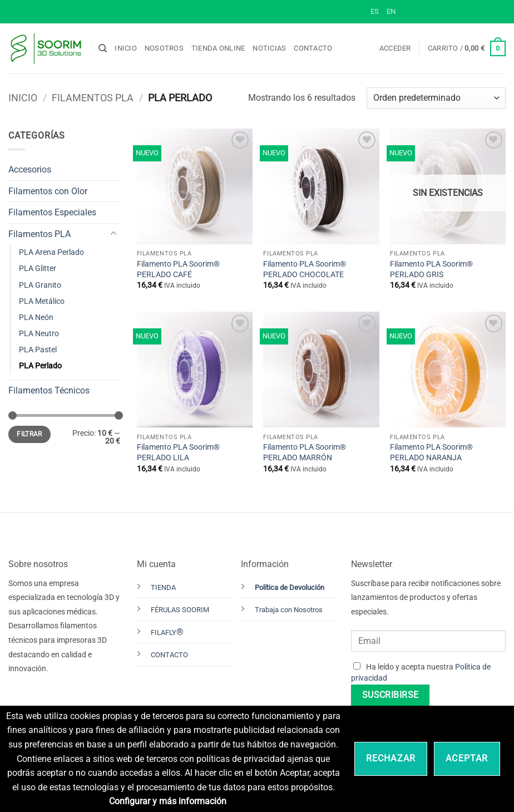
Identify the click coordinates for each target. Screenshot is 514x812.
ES (375, 11)
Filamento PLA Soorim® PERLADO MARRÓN (305, 452)
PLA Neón (36, 318)
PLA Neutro (39, 334)
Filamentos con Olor (48, 191)
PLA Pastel (38, 350)
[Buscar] (103, 48)
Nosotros (164, 48)
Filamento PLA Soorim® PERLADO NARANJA (431, 452)
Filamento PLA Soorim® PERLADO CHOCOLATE (305, 269)
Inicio (126, 48)
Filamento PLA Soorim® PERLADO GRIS (431, 269)
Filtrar (29, 434)
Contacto (313, 48)
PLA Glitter (38, 269)
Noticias (269, 48)
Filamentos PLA (93, 98)
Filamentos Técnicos (49, 390)
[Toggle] (113, 234)
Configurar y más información (168, 801)
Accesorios (30, 169)
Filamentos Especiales (52, 212)
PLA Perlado (40, 366)
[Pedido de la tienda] (436, 98)
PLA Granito (40, 285)
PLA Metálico (42, 301)
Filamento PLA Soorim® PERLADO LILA (178, 452)
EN (391, 11)
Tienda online (218, 48)
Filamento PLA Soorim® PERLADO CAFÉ (178, 269)
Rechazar (391, 758)
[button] (395, 48)
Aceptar (467, 758)
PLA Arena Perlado (51, 252)
